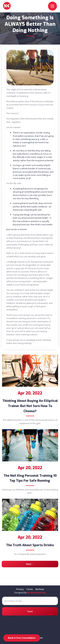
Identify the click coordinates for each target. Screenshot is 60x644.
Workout (40, 589)
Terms (30, 589)
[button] (52, 6)
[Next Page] (30, 564)
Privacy (20, 589)
